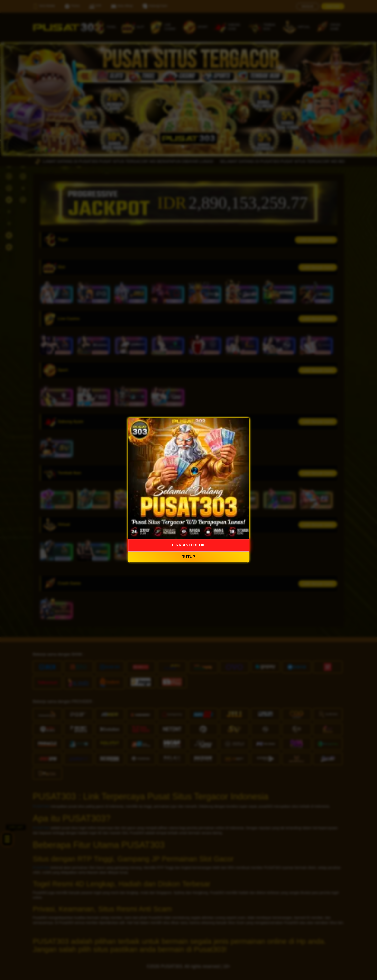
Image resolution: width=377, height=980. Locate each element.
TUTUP (188, 557)
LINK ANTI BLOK (188, 545)
